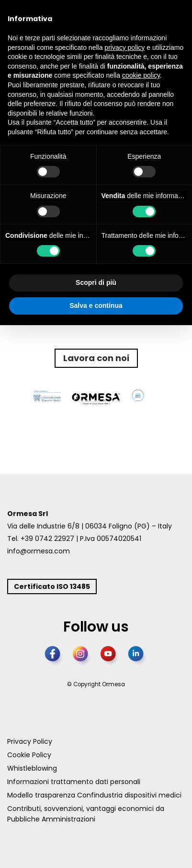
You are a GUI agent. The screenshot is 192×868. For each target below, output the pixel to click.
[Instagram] (82, 657)
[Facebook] (55, 657)
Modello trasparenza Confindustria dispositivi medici (94, 795)
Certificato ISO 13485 (52, 586)
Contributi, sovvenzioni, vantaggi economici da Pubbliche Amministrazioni (86, 814)
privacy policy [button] (124, 47)
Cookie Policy (29, 755)
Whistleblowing (32, 768)
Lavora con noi (96, 358)
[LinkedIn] (138, 657)
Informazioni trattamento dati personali (74, 782)
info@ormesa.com (39, 551)
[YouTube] (110, 657)
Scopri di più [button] (96, 282)
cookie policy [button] (141, 75)
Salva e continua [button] (96, 305)
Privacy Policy (30, 741)
